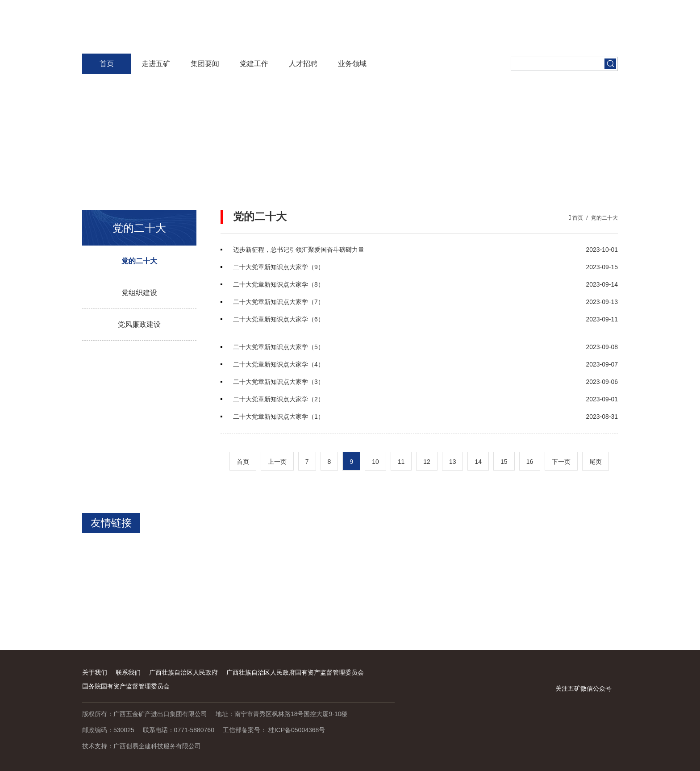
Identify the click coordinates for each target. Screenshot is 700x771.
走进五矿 (156, 64)
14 (478, 462)
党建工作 (254, 64)
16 (530, 462)
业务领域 (352, 64)
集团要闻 (205, 64)
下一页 (561, 462)
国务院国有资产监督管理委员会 (126, 686)
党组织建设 (139, 293)
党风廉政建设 (139, 324)
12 (427, 462)
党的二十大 (139, 261)
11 (401, 462)
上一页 (277, 462)
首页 (107, 64)
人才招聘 (303, 64)
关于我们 (95, 672)
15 (504, 462)
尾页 (596, 462)
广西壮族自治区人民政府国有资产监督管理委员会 (295, 672)
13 (453, 462)
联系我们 (128, 672)
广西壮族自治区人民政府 (183, 672)
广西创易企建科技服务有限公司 (157, 746)
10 (375, 462)
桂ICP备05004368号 (297, 730)
